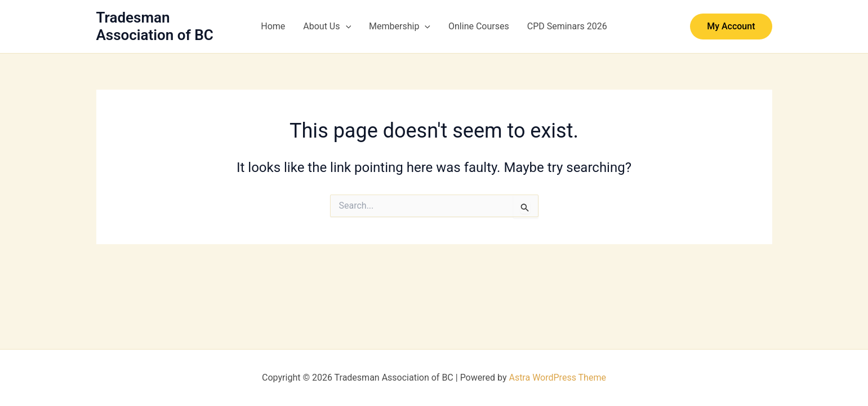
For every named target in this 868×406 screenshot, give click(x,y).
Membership (400, 27)
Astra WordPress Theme (557, 378)
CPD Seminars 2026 (567, 26)
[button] (346, 27)
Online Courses (479, 26)
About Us (327, 27)
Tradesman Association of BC (155, 26)
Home (273, 26)
